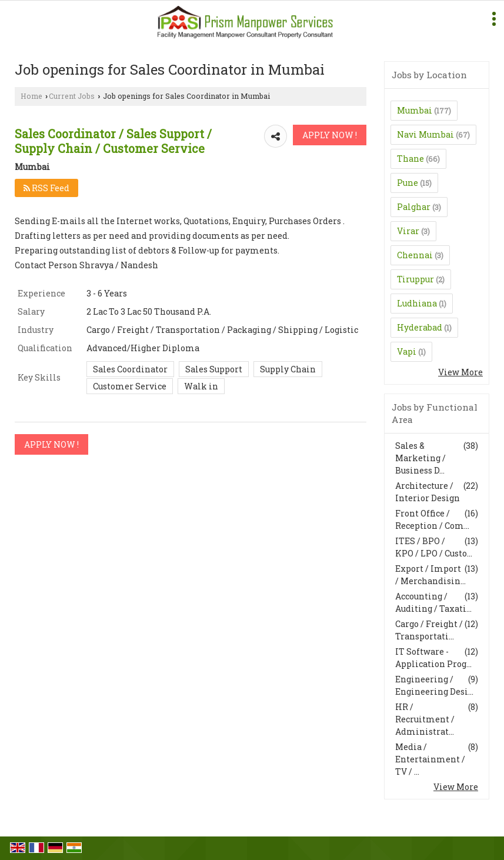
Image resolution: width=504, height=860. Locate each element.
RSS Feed (46, 188)
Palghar (414, 207)
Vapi (407, 351)
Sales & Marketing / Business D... (420, 458)
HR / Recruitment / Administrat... (425, 719)
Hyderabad (420, 327)
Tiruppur (415, 279)
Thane (410, 159)
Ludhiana (417, 303)
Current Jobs (72, 96)
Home (31, 96)
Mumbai (415, 110)
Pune (408, 183)
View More (460, 372)
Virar (408, 231)
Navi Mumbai (425, 134)
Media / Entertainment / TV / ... (430, 759)
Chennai (415, 255)
